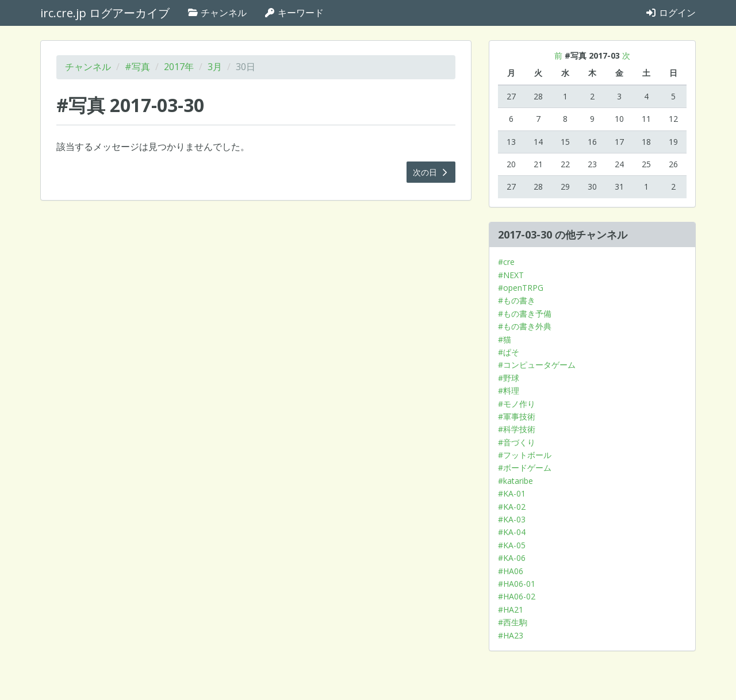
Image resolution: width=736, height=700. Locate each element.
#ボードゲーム (525, 468)
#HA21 (511, 609)
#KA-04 (512, 532)
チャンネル (217, 13)
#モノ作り (517, 404)
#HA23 (511, 635)
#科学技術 (517, 429)
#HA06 (511, 571)
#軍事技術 (517, 416)
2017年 (179, 67)
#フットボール (525, 455)
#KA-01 (512, 493)
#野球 (509, 378)
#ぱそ (509, 352)
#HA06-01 (517, 584)
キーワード (294, 13)
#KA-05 (512, 545)
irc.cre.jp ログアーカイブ (105, 13)
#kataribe (515, 481)
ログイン (670, 13)
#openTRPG (521, 288)
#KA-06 (512, 558)
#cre (506, 262)
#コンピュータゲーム (537, 365)
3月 (215, 67)
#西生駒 (513, 622)
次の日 (431, 172)
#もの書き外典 (525, 326)
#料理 (509, 391)
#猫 (505, 339)
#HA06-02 (517, 596)
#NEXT (511, 275)
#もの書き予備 (525, 314)
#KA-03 (512, 519)
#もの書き (517, 300)
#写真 (137, 67)
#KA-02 (512, 507)
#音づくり (517, 442)
